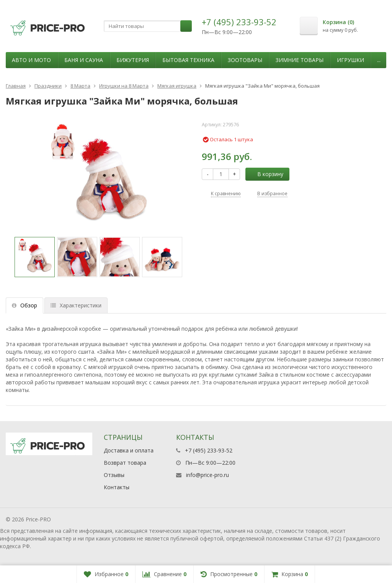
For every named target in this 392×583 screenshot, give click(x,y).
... (379, 60)
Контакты (117, 487)
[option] (35, 257)
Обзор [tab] (24, 305)
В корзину (266, 174)
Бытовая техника (188, 60)
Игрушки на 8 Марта (124, 86)
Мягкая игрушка (177, 86)
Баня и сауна (84, 60)
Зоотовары (245, 60)
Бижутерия (133, 60)
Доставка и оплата (129, 450)
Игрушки (350, 60)
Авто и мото (31, 60)
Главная (16, 86)
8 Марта (80, 86)
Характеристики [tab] (76, 305)
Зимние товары (300, 60)
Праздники (48, 86)
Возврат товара (125, 463)
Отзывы (114, 475)
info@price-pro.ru (207, 475)
